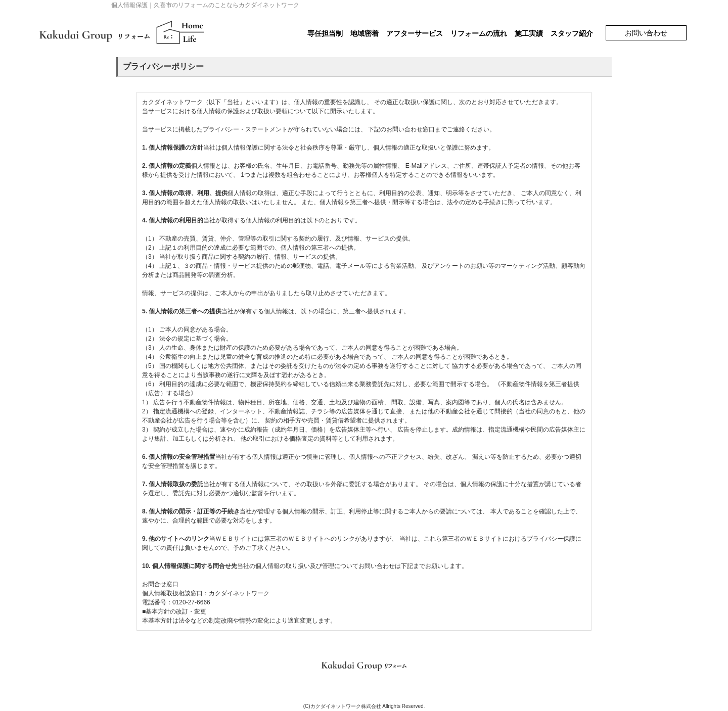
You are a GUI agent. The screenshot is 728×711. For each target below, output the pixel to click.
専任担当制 (325, 33)
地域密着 (365, 33)
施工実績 (529, 33)
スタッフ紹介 (572, 33)
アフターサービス (415, 33)
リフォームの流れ (479, 33)
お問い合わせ (646, 33)
